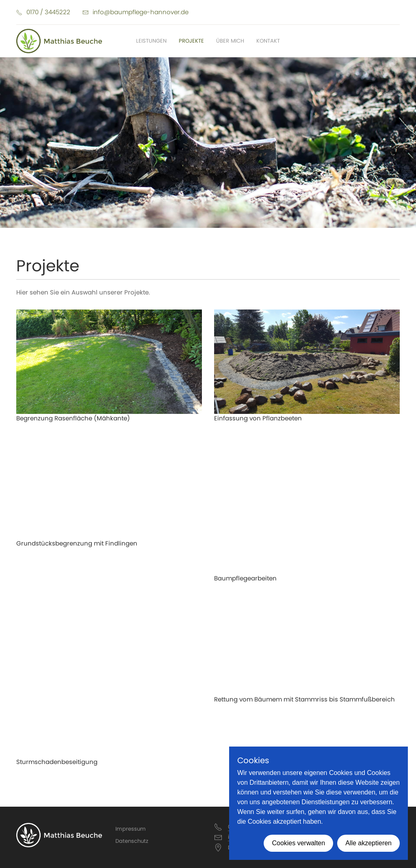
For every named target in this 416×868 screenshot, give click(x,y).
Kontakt (268, 41)
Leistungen (151, 41)
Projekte (191, 41)
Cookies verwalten (298, 843)
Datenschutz (132, 841)
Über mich (230, 41)
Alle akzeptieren (368, 843)
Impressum (131, 829)
